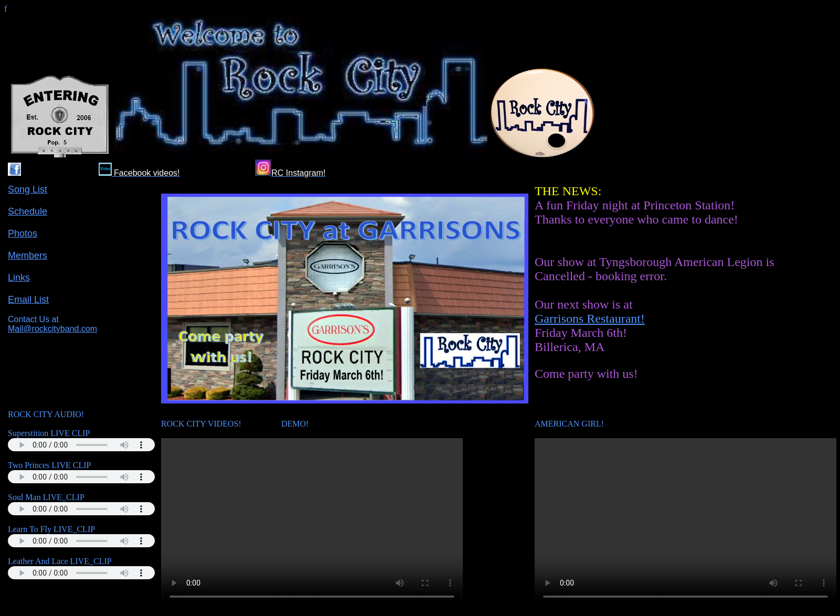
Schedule (28, 211)
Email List (28, 300)
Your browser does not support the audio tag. (81, 445)
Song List (28, 189)
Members (28, 256)
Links (19, 278)
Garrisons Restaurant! (590, 318)
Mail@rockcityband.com (52, 329)
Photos (23, 233)
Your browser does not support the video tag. (312, 523)
